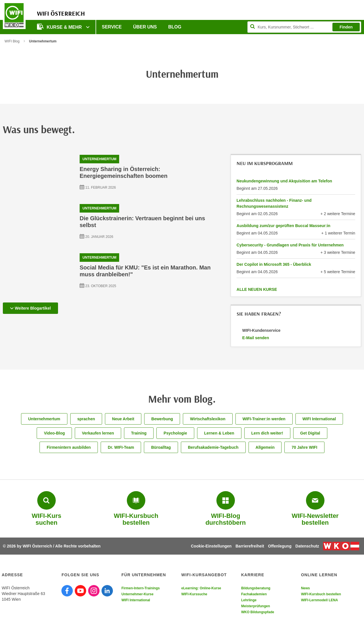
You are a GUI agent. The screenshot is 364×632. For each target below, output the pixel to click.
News (305, 588)
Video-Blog (54, 433)
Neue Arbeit (123, 419)
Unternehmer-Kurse (137, 594)
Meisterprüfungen (256, 606)
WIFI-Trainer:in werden (264, 419)
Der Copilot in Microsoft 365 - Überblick (274, 264)
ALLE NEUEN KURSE (257, 289)
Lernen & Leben (219, 433)
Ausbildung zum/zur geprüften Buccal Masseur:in (284, 226)
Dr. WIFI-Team (121, 447)
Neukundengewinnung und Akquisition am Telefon (284, 181)
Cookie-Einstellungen (211, 546)
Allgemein (265, 447)
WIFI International (319, 419)
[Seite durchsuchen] (304, 27)
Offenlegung (280, 546)
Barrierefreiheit (250, 546)
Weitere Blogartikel (30, 308)
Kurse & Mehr (60, 27)
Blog (175, 27)
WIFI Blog (12, 41)
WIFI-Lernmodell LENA (319, 600)
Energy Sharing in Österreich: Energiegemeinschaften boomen (124, 172)
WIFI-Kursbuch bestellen (321, 594)
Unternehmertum (99, 159)
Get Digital (310, 433)
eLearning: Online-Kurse (201, 588)
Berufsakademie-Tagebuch (213, 447)
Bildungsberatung (256, 588)
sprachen (86, 419)
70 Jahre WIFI (304, 447)
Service (112, 27)
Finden (346, 27)
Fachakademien (254, 594)
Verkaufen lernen (98, 433)
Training (139, 433)
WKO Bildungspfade (258, 612)
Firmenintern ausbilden (69, 447)
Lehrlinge (249, 600)
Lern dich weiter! (267, 433)
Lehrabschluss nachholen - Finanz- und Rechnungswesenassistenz (274, 203)
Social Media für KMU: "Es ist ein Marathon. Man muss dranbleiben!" (145, 271)
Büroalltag (161, 447)
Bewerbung (162, 419)
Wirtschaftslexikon (208, 419)
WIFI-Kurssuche (194, 594)
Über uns (145, 27)
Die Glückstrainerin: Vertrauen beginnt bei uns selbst (142, 222)
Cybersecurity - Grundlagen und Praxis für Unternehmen (290, 245)
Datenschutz (307, 546)
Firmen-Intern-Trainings (141, 588)
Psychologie (175, 433)
